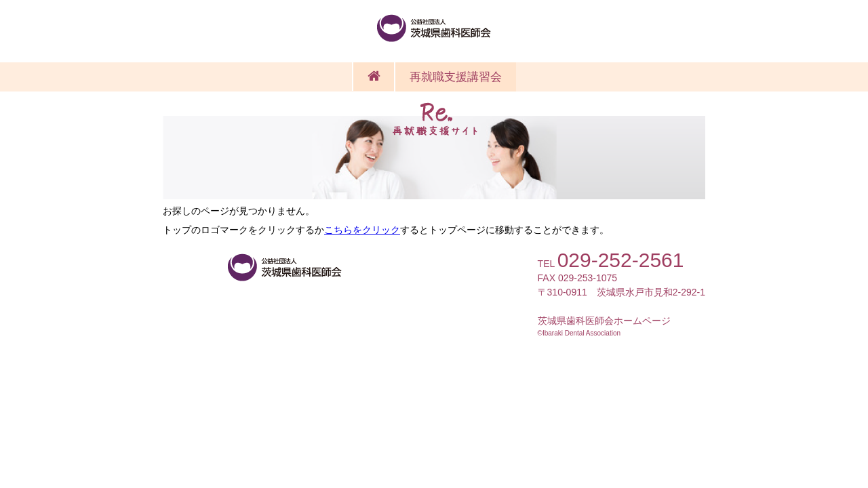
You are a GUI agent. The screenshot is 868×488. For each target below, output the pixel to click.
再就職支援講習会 (456, 77)
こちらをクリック (362, 230)
